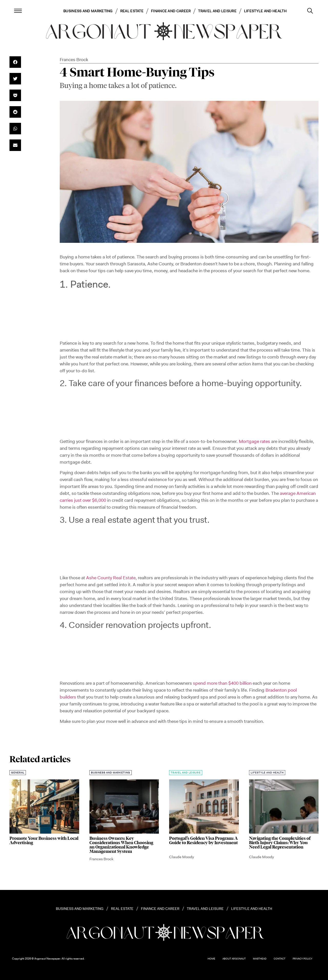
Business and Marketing (88, 11)
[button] (15, 62)
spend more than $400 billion (222, 683)
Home (211, 959)
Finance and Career (171, 11)
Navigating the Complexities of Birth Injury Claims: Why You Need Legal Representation (280, 843)
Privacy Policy (303, 959)
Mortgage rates (254, 441)
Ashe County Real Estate (111, 578)
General (18, 773)
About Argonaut (234, 959)
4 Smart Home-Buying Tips (137, 72)
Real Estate (132, 11)
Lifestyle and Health (265, 11)
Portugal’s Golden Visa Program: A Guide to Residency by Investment (203, 840)
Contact (280, 959)
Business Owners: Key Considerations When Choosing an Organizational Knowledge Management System (121, 845)
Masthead (260, 959)
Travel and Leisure (217, 11)
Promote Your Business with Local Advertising (44, 840)
